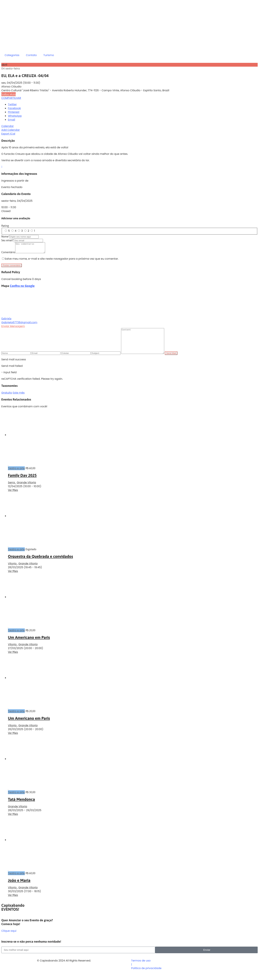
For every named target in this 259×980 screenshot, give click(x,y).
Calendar (8, 126)
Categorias (12, 55)
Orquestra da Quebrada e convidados (40, 563)
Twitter (12, 104)
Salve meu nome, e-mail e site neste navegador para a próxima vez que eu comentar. (62, 261)
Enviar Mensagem (13, 328)
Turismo (49, 55)
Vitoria (13, 570)
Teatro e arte (16, 475)
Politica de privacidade (146, 975)
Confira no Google (22, 288)
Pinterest (14, 112)
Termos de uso (141, 968)
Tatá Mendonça (21, 806)
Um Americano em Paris (29, 644)
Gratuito (7, 400)
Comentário (8, 254)
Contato (31, 55)
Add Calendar (11, 130)
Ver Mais (13, 497)
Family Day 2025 (22, 482)
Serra (12, 489)
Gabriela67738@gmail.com (19, 324)
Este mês (19, 400)
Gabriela (6, 320)
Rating (5, 226)
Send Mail (176, 360)
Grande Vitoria (26, 489)
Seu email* (8, 240)
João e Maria (19, 887)
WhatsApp (15, 116)
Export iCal (8, 134)
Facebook (14, 108)
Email (11, 120)
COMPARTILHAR (11, 98)
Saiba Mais (9, 94)
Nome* (5, 236)
